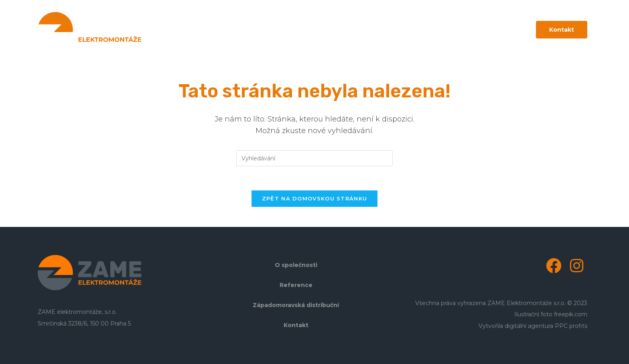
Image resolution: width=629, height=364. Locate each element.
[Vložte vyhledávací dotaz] (314, 158)
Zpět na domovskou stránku (315, 198)
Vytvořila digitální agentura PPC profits (533, 326)
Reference (296, 285)
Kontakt (296, 325)
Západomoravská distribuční (296, 305)
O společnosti (296, 265)
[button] (562, 30)
